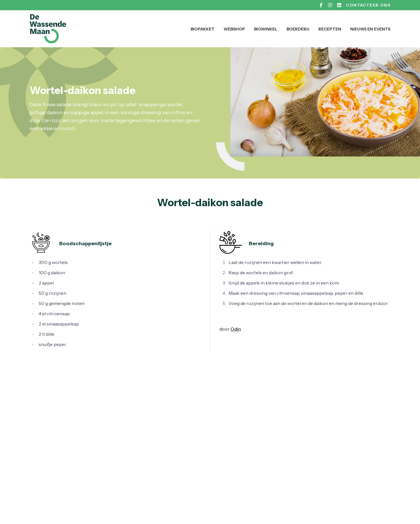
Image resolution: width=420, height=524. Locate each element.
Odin (236, 329)
